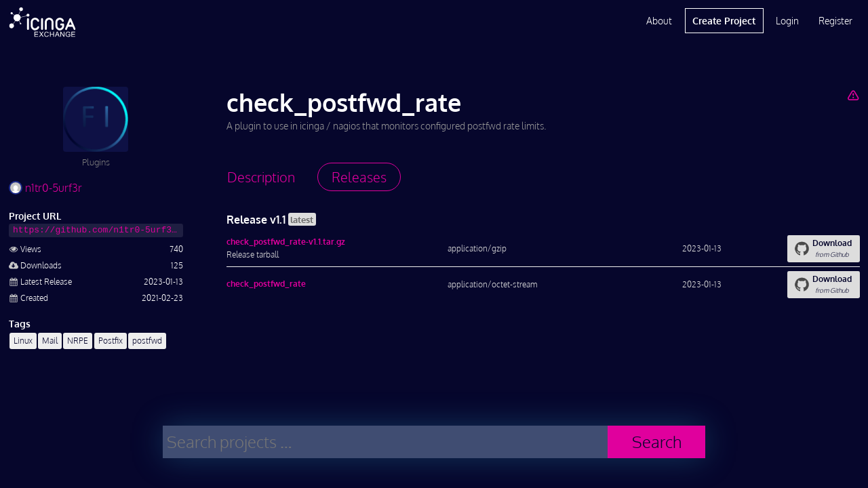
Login (787, 21)
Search (657, 442)
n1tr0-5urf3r (45, 188)
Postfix (111, 341)
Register (835, 21)
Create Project (724, 21)
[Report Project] (853, 95)
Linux (23, 341)
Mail (50, 341)
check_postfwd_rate (266, 284)
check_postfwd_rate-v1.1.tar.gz (286, 242)
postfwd (147, 341)
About (659, 21)
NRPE (78, 341)
